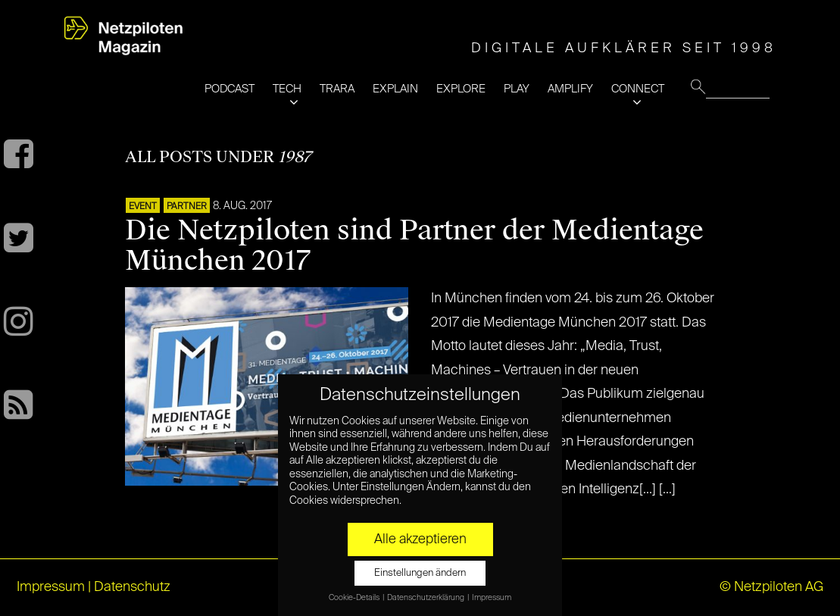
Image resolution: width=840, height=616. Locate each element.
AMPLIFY (570, 89)
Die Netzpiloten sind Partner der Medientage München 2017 (414, 245)
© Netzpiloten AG (771, 587)
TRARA (337, 89)
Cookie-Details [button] (355, 598)
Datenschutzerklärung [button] (426, 598)
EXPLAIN (395, 89)
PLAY (517, 89)
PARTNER (187, 207)
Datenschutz (132, 587)
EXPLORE (461, 89)
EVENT (143, 207)
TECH (287, 89)
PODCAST (230, 89)
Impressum (51, 587)
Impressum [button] (492, 598)
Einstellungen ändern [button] (420, 573)
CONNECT (638, 89)
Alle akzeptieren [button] (420, 539)
